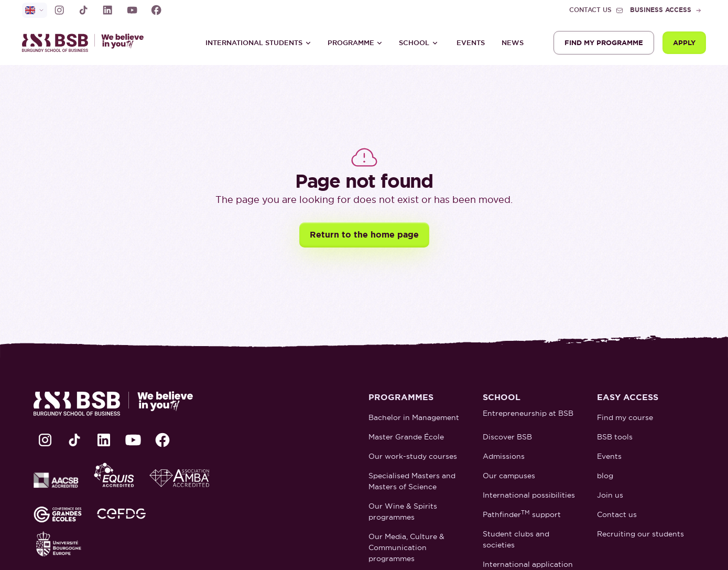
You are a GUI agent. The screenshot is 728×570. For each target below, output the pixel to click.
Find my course (625, 417)
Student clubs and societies (516, 539)
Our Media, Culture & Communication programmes (406, 547)
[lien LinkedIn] (107, 10)
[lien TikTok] (83, 10)
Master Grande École (406, 437)
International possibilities (529, 495)
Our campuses (509, 476)
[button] (258, 43)
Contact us (617, 514)
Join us (610, 495)
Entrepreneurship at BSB (528, 413)
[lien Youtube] (132, 10)
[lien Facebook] (156, 10)
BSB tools (615, 437)
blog (605, 476)
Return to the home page (364, 235)
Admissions (504, 456)
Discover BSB (507, 437)
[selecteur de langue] (35, 10)
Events (471, 43)
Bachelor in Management (414, 417)
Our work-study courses (413, 456)
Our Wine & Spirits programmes (403, 512)
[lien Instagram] (59, 10)
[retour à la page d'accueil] (88, 43)
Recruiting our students (640, 534)
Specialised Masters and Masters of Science (412, 481)
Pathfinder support (522, 514)
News (513, 43)
